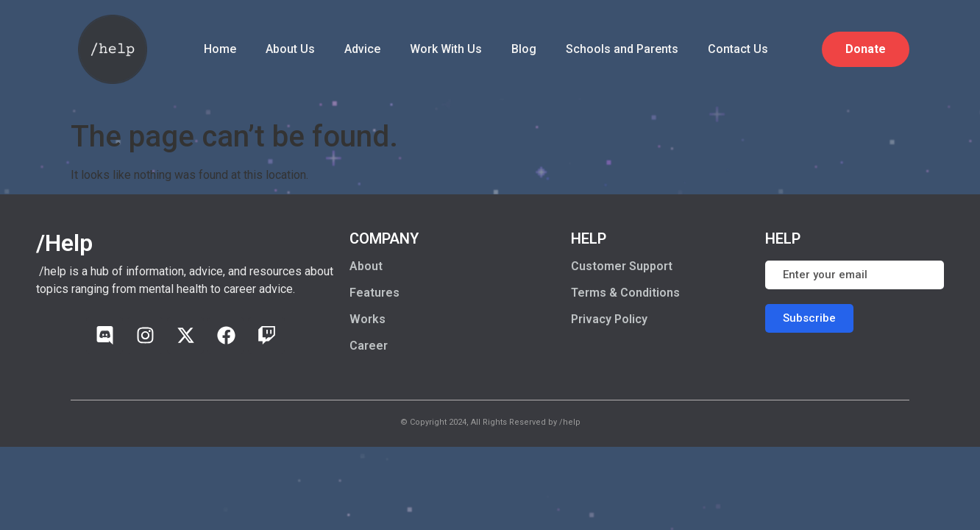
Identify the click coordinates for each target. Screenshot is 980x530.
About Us (290, 49)
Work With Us (446, 49)
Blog (524, 49)
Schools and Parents (622, 49)
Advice (362, 49)
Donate (866, 49)
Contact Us (738, 49)
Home (220, 49)
